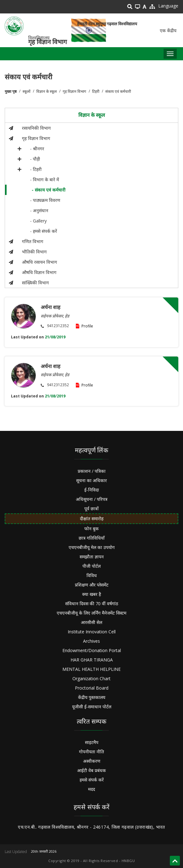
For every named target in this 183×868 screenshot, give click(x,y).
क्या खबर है (91, 594)
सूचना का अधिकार (91, 480)
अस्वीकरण (92, 761)
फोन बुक (91, 529)
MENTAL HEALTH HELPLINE (91, 669)
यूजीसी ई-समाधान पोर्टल (92, 707)
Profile (87, 326)
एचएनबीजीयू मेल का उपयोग (92, 547)
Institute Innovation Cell (92, 632)
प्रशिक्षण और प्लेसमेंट (92, 585)
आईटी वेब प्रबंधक (91, 770)
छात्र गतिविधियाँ (92, 538)
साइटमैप (92, 742)
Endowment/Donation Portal (92, 650)
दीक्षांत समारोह (92, 519)
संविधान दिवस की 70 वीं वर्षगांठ (92, 604)
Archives (91, 641)
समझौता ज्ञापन (92, 557)
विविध (92, 575)
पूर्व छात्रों (91, 509)
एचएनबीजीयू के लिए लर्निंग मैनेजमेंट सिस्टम (91, 613)
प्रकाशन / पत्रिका (92, 471)
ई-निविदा (92, 490)
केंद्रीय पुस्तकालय (92, 697)
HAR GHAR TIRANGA (92, 660)
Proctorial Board (92, 688)
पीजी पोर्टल (91, 566)
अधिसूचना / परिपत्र (92, 499)
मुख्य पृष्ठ (11, 91)
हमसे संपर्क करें (92, 780)
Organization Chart (91, 678)
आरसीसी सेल (91, 622)
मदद (91, 789)
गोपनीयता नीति (91, 752)
